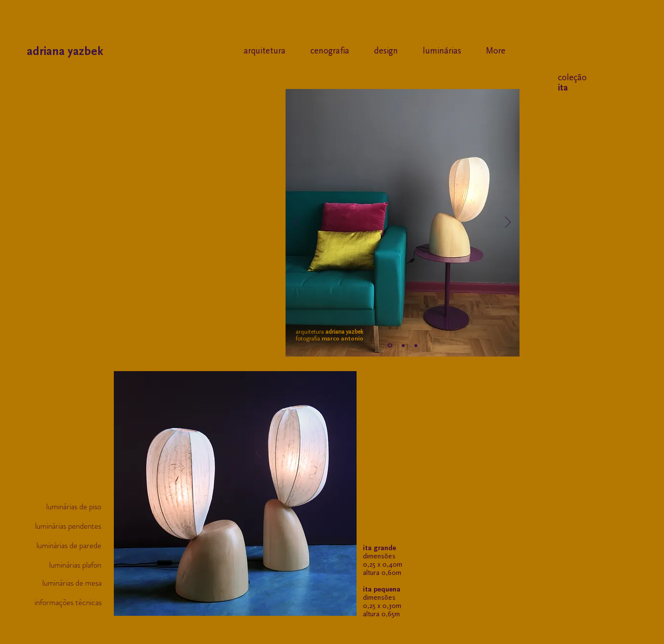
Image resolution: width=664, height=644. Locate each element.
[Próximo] (508, 223)
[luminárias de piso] (65, 507)
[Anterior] (297, 223)
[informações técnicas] (65, 603)
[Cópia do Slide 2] (416, 345)
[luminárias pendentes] (65, 526)
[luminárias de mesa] (65, 583)
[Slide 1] (390, 346)
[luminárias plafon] (65, 565)
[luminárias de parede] (65, 546)
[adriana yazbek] (104, 51)
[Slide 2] (403, 345)
